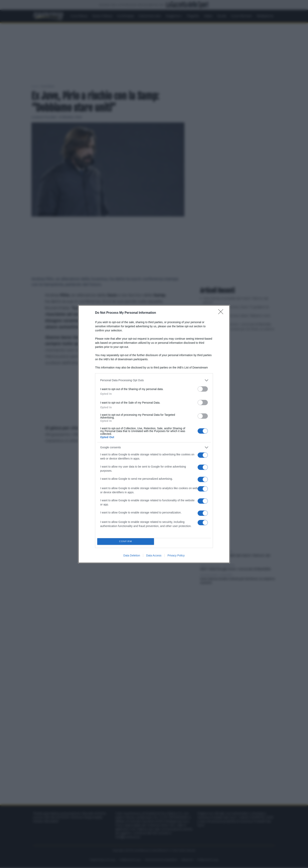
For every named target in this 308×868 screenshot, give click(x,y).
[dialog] (154, 434)
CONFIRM (126, 541)
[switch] (203, 389)
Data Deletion (132, 555)
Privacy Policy (176, 555)
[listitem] (154, 380)
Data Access (154, 555)
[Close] (222, 313)
